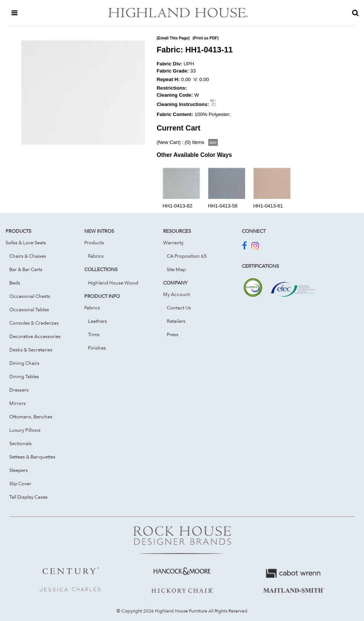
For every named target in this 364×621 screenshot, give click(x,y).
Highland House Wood (113, 283)
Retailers (176, 321)
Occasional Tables (29, 309)
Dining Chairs (24, 363)
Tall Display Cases (28, 497)
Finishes (97, 348)
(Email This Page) (173, 38)
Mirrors (17, 403)
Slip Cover (20, 483)
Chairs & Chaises (28, 256)
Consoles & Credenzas (34, 323)
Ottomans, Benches (31, 416)
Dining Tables (24, 376)
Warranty (173, 242)
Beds (15, 283)
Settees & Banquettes (32, 457)
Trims (94, 334)
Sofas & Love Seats (26, 242)
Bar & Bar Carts (26, 269)
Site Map (176, 269)
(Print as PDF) (205, 38)
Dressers (19, 390)
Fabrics (96, 256)
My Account (176, 294)
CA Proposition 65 (187, 256)
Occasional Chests (30, 296)
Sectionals (20, 443)
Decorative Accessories (35, 336)
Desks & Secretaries (31, 350)
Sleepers (19, 470)
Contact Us (179, 308)
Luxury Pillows (25, 430)
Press (173, 334)
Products (94, 242)
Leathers (97, 321)
